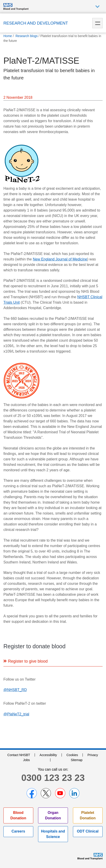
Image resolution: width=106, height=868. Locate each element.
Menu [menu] (97, 23)
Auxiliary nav (97, 7)
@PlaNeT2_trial (16, 714)
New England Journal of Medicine (60, 259)
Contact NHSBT (19, 755)
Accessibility (48, 755)
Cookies (72, 755)
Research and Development (36, 23)
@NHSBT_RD (15, 690)
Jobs (26, 760)
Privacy (93, 755)
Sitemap (76, 760)
